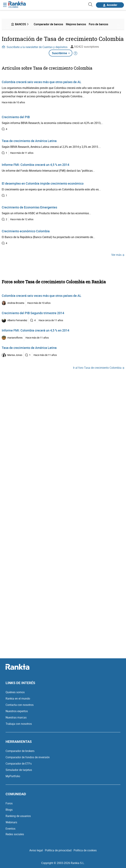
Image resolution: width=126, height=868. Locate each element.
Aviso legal (36, 850)
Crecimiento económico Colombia (26, 231)
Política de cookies (85, 850)
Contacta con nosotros (20, 705)
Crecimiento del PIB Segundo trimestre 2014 (33, 313)
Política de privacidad (58, 850)
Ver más (118, 255)
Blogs (9, 810)
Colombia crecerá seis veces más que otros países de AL (42, 82)
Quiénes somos (15, 692)
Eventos (10, 829)
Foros (9, 803)
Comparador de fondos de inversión (28, 757)
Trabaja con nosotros (19, 724)
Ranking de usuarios (18, 816)
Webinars (11, 822)
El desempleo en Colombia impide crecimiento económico (43, 183)
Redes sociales (15, 834)
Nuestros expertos (17, 711)
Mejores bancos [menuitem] (76, 24)
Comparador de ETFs (19, 764)
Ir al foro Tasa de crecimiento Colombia (99, 368)
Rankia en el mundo (18, 698)
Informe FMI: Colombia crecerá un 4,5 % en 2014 (35, 165)
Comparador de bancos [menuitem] (48, 24)
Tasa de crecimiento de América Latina (29, 141)
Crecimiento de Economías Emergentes (29, 207)
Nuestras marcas (16, 717)
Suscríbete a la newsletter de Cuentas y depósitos (35, 47)
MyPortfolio (13, 776)
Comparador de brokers (20, 751)
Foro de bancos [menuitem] (98, 24)
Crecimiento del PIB (16, 117)
